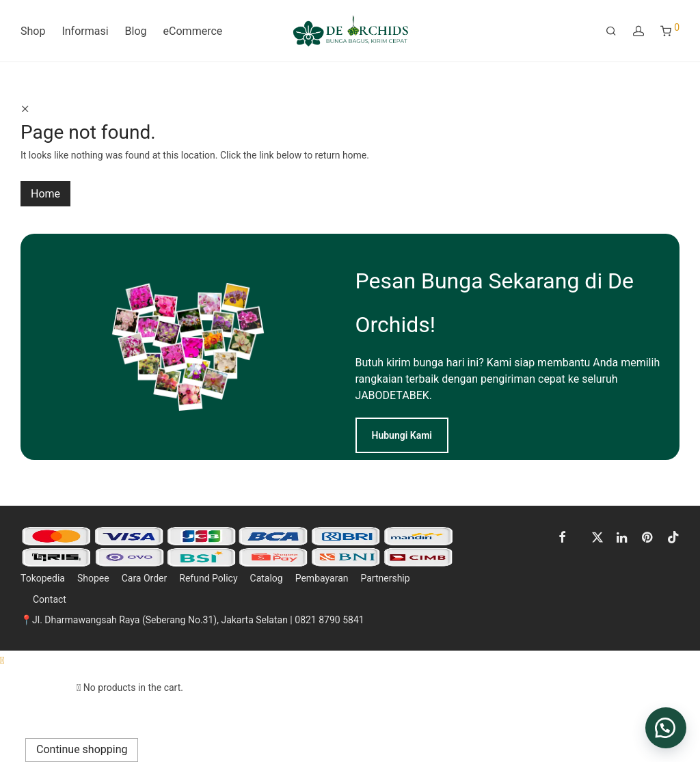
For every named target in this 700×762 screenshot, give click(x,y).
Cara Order (145, 578)
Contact (50, 599)
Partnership (385, 578)
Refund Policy (208, 578)
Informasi (85, 31)
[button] (666, 728)
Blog (136, 31)
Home (45, 194)
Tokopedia (43, 578)
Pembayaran (322, 578)
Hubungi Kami (402, 435)
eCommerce (193, 31)
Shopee (93, 578)
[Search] (611, 31)
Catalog (267, 578)
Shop (33, 31)
